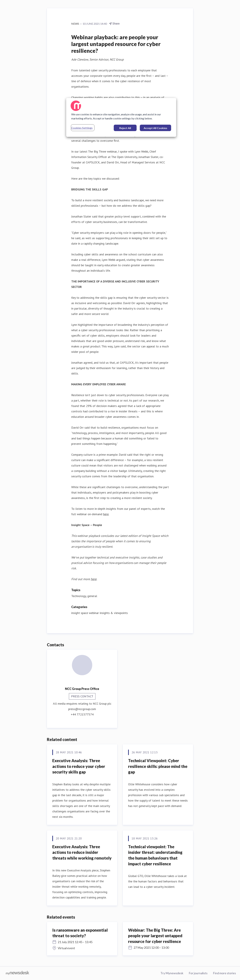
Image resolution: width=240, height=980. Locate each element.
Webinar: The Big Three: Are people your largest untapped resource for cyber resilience (155, 936)
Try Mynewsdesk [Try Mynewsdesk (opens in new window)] (172, 973)
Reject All (125, 128)
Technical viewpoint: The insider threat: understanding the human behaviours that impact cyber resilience (155, 855)
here (106, 514)
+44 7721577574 (82, 714)
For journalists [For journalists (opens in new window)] (198, 973)
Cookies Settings (82, 128)
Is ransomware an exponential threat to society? (80, 933)
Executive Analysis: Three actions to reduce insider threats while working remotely (82, 852)
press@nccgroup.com (82, 709)
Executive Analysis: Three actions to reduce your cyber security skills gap (79, 766)
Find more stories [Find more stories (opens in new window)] (224, 973)
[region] (121, 117)
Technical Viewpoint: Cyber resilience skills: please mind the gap (158, 766)
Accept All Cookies (155, 128)
